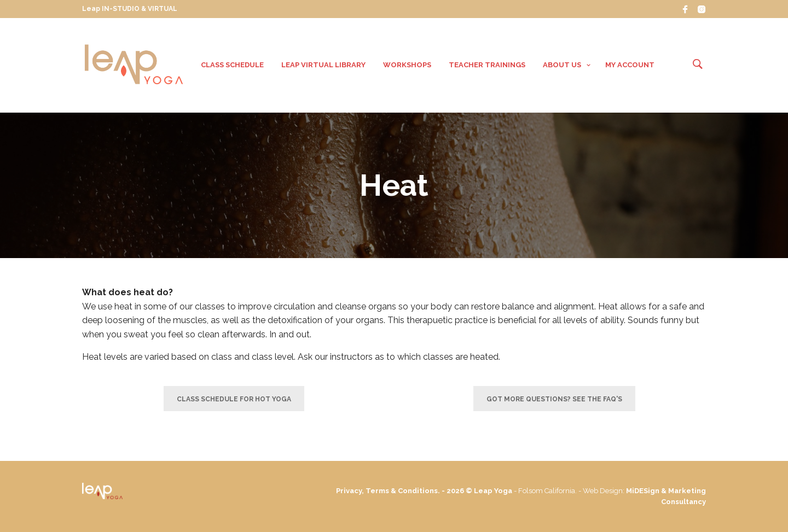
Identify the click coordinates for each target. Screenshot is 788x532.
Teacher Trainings (487, 65)
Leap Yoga (493, 491)
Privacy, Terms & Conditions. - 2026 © (405, 491)
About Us (562, 65)
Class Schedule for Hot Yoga (234, 399)
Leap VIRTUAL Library (323, 65)
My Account (630, 65)
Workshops (407, 65)
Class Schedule (232, 65)
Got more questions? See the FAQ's (554, 399)
